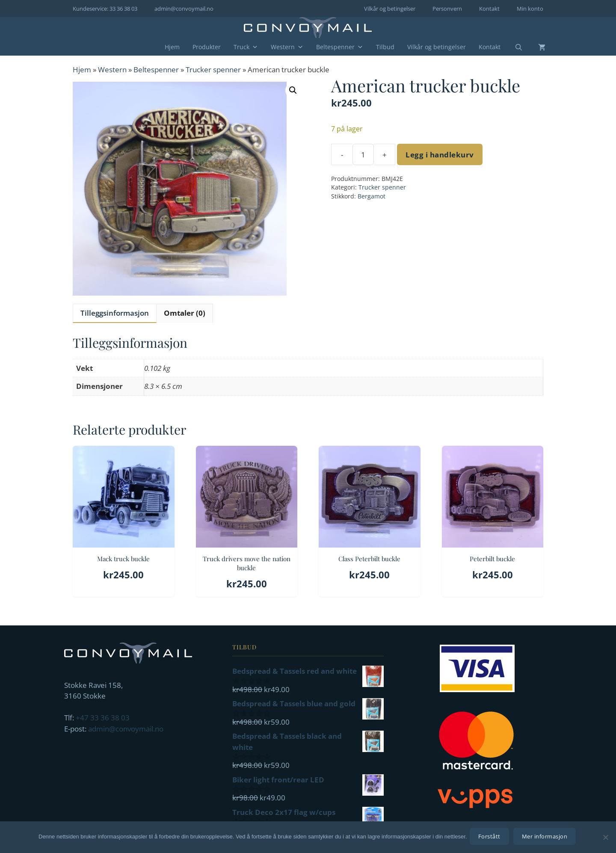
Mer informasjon (546, 838)
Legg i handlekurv (440, 155)
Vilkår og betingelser (390, 9)
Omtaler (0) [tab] (185, 313)
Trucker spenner (213, 70)
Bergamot (372, 196)
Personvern (447, 9)
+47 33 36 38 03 (103, 718)
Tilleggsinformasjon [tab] (115, 313)
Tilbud (385, 47)
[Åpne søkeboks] (513, 47)
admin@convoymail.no (184, 9)
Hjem (172, 47)
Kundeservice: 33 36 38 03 (105, 9)
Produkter (207, 47)
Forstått (491, 838)
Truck (246, 47)
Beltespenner (340, 47)
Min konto (530, 9)
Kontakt (489, 9)
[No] (605, 838)
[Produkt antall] (363, 154)
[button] (293, 90)
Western (287, 47)
